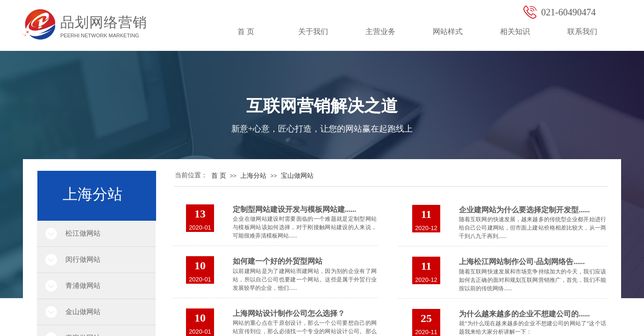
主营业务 (380, 31)
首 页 (246, 31)
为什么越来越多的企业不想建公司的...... (524, 314)
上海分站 (253, 176)
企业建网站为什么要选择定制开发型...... (524, 210)
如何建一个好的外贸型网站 (278, 261)
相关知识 (515, 31)
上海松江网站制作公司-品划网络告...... (522, 262)
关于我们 (313, 31)
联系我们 (582, 31)
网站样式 (448, 31)
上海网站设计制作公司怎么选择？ (289, 313)
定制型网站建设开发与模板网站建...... (294, 209)
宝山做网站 (297, 176)
